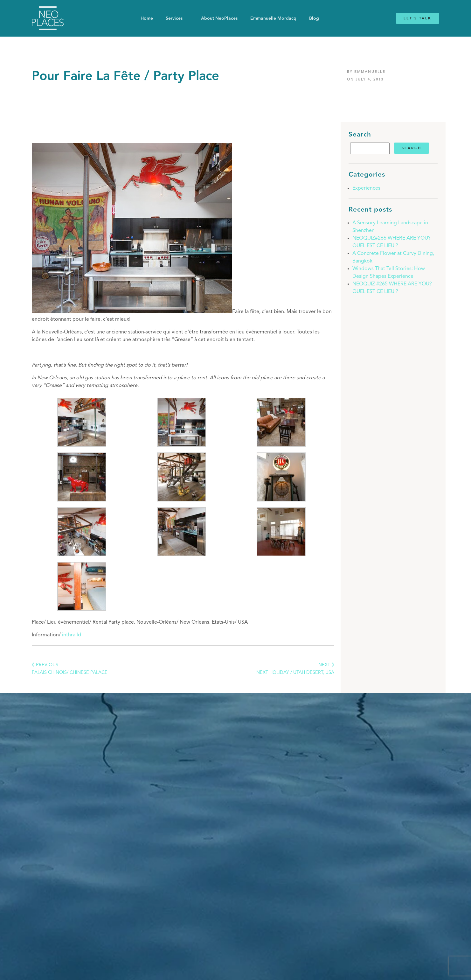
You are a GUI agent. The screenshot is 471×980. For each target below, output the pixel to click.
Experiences (366, 188)
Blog (314, 18)
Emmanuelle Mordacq (273, 18)
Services (174, 18)
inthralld (72, 635)
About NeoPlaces (219, 18)
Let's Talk (418, 18)
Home (147, 18)
